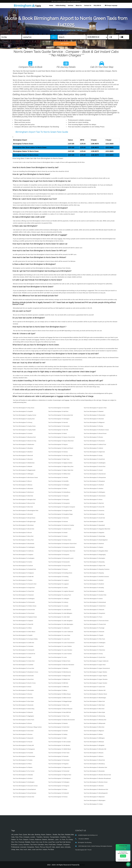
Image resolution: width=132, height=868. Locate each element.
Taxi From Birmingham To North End (59, 727)
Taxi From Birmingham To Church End (24, 610)
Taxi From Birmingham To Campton (23, 555)
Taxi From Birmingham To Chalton (23, 580)
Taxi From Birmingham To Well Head (94, 705)
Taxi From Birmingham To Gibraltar (23, 775)
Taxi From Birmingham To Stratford (94, 584)
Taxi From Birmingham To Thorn (93, 617)
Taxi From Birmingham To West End (94, 709)
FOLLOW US (97, 5)
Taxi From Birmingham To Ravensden (95, 415)
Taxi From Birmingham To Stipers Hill (94, 566)
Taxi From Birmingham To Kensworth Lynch (61, 558)
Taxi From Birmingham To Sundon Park (95, 595)
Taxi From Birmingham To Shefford (94, 485)
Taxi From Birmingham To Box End (23, 507)
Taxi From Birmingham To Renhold (94, 419)
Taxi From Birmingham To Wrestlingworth (96, 793)
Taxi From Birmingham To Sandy (93, 455)
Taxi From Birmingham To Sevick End (95, 466)
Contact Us (88, 5)
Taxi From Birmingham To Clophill (23, 635)
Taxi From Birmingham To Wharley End (95, 720)
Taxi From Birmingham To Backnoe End (24, 437)
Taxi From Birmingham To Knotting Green (60, 573)
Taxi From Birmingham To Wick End (94, 727)
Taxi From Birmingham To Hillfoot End (59, 474)
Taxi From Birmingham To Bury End (23, 536)
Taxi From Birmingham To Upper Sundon (95, 683)
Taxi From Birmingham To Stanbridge (94, 536)
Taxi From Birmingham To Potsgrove (59, 786)
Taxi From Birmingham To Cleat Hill (23, 624)
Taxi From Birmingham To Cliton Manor (24, 632)
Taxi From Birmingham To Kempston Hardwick (62, 547)
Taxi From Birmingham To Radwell (94, 411)
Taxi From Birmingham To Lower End (59, 639)
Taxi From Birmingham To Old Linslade (60, 742)
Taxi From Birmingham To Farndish (23, 753)
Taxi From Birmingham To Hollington (59, 485)
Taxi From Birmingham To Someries (94, 511)
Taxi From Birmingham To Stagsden (94, 533)
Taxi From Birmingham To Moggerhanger (60, 701)
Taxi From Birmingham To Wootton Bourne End (97, 775)
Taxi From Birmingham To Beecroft (23, 455)
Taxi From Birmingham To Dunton (23, 694)
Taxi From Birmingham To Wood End (94, 760)
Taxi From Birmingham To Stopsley (94, 573)
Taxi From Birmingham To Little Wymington (61, 624)
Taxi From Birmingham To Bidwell (23, 466)
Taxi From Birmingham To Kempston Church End (62, 544)
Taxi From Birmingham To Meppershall (59, 676)
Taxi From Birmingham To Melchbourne (60, 672)
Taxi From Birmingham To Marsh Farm (59, 661)
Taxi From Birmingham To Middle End (59, 679)
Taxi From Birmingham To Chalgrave (23, 573)
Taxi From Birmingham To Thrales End (95, 624)
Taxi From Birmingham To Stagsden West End (97, 529)
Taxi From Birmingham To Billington (23, 474)
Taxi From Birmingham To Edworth (23, 712)
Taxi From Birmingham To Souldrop (94, 514)
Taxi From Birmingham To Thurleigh (94, 628)
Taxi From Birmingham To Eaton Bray (24, 709)
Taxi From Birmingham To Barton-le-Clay (25, 441)
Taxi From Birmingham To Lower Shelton (60, 646)
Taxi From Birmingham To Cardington (24, 558)
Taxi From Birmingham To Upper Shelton (95, 672)
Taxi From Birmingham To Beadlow (23, 448)
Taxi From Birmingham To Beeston (23, 459)
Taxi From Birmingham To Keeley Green (60, 540)
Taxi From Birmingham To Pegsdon (58, 764)
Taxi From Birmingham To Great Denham (25, 793)
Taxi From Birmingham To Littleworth (59, 628)
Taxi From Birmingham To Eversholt (23, 731)
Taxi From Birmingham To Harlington (59, 419)
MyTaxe (82, 865)
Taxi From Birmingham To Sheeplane (94, 481)
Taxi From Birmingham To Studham (94, 591)
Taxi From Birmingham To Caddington (24, 547)
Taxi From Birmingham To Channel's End (25, 584)
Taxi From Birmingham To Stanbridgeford (96, 540)
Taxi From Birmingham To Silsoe (93, 500)
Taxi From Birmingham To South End (94, 518)
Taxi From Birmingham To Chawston (23, 595)
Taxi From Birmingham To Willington (94, 738)
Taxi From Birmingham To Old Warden (59, 745)
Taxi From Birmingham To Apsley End (24, 419)
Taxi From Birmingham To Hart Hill (58, 430)
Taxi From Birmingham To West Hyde (94, 712)
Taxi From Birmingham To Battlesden (24, 444)
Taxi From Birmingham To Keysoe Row (59, 566)
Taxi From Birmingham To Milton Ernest (60, 698)
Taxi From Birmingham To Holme (58, 488)
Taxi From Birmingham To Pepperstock (60, 767)
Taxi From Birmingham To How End (58, 518)
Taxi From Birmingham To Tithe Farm (94, 639)
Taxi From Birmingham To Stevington (94, 558)
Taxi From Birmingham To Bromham (23, 525)
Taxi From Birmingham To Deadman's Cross (25, 672)
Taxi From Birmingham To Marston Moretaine (61, 665)
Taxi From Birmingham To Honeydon (59, 500)
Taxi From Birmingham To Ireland (58, 536)
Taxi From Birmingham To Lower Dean (59, 635)
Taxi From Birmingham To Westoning (94, 716)
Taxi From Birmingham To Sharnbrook (95, 474)
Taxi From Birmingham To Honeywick (59, 503)
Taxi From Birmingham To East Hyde (23, 701)
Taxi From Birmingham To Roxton (93, 437)
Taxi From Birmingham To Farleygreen (24, 749)
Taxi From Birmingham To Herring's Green (60, 455)
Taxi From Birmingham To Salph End (94, 452)
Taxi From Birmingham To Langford (59, 580)
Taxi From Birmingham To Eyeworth (23, 738)
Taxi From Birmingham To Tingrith (94, 635)
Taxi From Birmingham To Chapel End (24, 588)
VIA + (54, 37)
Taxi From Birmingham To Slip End (94, 503)
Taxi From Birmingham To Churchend (24, 613)
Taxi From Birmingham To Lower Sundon (60, 654)
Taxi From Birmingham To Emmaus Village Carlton (27, 727)
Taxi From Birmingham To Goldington (24, 782)
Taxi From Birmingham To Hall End (58, 411)
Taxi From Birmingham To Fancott (23, 742)
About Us (79, 5)
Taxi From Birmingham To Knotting (58, 577)
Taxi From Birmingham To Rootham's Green (96, 430)
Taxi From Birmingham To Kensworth (59, 562)
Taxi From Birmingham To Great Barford (24, 789)
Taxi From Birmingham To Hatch (58, 433)
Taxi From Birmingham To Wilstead (94, 742)
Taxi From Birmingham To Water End (94, 701)
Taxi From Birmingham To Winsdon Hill (95, 749)
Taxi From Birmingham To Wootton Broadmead (97, 778)
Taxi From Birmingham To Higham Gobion (60, 463)
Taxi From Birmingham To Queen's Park (95, 408)
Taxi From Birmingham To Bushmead (24, 544)
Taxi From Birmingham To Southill (93, 522)
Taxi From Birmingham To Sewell (93, 470)
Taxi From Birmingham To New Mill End (60, 712)
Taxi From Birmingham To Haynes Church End (62, 437)
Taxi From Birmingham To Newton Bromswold (62, 720)
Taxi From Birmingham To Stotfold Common (96, 577)
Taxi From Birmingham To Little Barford (60, 610)
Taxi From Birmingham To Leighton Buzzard (61, 591)
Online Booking (60, 5)
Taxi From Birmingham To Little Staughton (60, 621)
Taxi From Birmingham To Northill (58, 731)
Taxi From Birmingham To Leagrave (59, 584)
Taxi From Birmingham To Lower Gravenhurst (61, 643)
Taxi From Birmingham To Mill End (58, 683)
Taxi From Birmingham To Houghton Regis (61, 514)
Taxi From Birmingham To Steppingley (95, 555)
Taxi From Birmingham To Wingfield (94, 745)
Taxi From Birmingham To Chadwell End (24, 569)
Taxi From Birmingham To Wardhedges (95, 698)
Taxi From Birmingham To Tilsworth (94, 632)
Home (51, 5)
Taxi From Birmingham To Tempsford (94, 613)
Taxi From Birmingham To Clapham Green (25, 617)
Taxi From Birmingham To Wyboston (94, 797)
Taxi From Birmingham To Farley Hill (23, 745)
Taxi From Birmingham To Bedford (23, 452)
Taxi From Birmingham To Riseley (93, 426)
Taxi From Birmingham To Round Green (95, 433)
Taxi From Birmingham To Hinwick (58, 477)
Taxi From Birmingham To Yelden (93, 804)
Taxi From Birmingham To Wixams (94, 753)
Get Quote (65, 44)
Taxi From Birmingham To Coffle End (23, 643)
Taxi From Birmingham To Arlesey (23, 422)
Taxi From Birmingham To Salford (93, 448)
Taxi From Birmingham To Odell (57, 738)
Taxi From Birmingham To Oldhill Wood (60, 749)
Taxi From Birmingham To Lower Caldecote (61, 632)
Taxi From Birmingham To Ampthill (23, 411)
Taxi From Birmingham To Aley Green (24, 408)
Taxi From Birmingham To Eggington (23, 716)
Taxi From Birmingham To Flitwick (23, 767)
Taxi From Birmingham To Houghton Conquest (62, 507)
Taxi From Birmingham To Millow (58, 690)
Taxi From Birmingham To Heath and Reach (61, 448)
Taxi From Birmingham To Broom (22, 533)
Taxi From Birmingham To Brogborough (24, 522)
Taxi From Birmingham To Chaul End (23, 591)
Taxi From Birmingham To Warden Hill (95, 690)
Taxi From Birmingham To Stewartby (94, 562)
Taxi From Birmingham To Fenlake (23, 760)
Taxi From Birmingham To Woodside (94, 771)
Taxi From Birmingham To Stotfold (94, 580)
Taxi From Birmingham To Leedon (58, 588)
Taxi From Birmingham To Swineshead (95, 602)
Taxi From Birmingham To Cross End (23, 668)
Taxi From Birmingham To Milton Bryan (60, 694)
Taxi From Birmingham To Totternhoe (94, 650)
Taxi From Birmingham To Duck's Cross (24, 683)
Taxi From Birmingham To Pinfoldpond (59, 778)
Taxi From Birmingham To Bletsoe (23, 485)
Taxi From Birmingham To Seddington (95, 463)
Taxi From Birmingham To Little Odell (59, 617)
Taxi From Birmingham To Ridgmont (94, 422)
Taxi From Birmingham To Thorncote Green (96, 621)
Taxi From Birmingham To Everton (23, 734)
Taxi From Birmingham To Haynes (58, 444)
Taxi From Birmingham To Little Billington (60, 613)
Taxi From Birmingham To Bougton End (24, 500)
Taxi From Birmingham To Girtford (23, 778)
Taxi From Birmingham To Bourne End (24, 503)
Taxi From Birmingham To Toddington (95, 643)
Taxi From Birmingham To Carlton (23, 562)
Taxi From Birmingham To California (23, 551)
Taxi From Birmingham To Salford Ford (95, 444)
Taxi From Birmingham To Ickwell (58, 533)
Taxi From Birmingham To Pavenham (59, 760)
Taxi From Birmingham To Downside (23, 676)
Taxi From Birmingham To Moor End (59, 705)
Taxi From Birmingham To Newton (58, 723)
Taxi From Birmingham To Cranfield (23, 665)
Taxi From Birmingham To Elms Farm (24, 720)
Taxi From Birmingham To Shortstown (95, 496)
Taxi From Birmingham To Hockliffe (58, 481)
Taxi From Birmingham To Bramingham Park (26, 511)
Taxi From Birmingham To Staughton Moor (96, 551)
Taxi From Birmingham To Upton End (94, 687)
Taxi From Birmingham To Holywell (58, 496)
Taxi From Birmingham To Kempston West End (62, 551)
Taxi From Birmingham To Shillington (94, 492)
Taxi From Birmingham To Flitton (22, 764)
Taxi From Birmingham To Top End (94, 646)
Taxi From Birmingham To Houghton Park (60, 511)
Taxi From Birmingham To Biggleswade (24, 470)
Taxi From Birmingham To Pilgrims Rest (60, 775)
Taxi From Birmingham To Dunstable (23, 690)
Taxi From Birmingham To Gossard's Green (25, 786)
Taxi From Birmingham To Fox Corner (24, 771)
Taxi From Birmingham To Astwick (23, 433)
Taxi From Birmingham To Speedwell (94, 525)
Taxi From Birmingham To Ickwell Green (60, 529)
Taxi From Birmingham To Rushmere (94, 441)
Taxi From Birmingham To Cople (22, 657)
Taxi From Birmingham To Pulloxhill (59, 793)
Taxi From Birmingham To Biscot (22, 481)
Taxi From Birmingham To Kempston (59, 555)
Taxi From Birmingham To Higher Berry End (61, 466)
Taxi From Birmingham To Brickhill (23, 514)
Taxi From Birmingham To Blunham (23, 488)
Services (71, 5)
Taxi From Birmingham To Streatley (94, 588)
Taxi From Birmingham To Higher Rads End (61, 470)
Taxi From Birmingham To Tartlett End (95, 606)
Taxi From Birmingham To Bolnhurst (23, 492)
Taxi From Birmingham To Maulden (58, 668)
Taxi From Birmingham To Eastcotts (23, 705)
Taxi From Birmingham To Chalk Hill (23, 577)
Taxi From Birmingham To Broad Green (24, 518)
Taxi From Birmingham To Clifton (22, 628)
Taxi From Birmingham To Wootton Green (96, 782)
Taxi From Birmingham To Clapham (23, 621)
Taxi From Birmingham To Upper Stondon (96, 679)
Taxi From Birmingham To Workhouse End (96, 789)
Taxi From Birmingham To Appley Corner (25, 415)
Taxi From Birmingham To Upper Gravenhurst (97, 668)
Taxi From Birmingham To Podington (59, 782)
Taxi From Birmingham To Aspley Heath (24, 430)
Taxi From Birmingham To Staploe (93, 547)
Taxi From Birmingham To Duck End (23, 679)
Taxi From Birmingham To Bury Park (23, 540)
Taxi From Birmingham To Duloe (22, 687)
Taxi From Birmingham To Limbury (58, 602)
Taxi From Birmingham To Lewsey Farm (60, 595)
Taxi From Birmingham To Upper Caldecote (96, 661)
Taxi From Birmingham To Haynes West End (61, 441)
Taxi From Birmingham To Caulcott (23, 566)
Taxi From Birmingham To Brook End (23, 529)
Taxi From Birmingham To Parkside (58, 756)
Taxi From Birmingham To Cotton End (24, 661)
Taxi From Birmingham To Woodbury (94, 764)
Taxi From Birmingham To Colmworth (24, 650)
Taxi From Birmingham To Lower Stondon (60, 650)
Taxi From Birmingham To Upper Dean (95, 665)
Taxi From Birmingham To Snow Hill (94, 507)
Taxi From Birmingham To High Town (59, 459)
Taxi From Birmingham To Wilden (93, 734)
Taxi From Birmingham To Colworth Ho (24, 654)
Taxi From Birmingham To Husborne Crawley (61, 525)
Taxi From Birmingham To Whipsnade (95, 723)
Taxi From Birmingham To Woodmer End (95, 767)
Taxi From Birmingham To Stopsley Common (97, 569)
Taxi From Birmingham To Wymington (95, 800)
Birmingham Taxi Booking (85, 842)
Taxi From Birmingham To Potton (58, 789)
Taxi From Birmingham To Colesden (23, 646)
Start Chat (123, 856)
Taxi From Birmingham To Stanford (94, 544)
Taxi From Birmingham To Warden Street (95, 694)
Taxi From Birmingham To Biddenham (24, 463)
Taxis (27, 5)
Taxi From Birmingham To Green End (23, 797)
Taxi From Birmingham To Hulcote (58, 522)
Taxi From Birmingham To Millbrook (59, 687)
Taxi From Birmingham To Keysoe (58, 569)
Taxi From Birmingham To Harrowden (59, 426)
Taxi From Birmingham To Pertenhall (59, 771)
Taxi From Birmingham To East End (23, 698)
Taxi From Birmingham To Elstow (22, 723)
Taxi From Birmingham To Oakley (58, 734)
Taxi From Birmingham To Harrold (58, 422)
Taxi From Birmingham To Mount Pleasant (60, 709)
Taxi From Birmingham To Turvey (93, 654)
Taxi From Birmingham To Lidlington (59, 599)
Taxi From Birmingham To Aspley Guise (24, 426)
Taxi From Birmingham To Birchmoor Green (25, 477)
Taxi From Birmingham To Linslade (58, 606)
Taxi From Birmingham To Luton (58, 657)
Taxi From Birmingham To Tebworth (94, 610)
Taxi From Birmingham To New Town (59, 716)
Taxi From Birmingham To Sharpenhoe (95, 477)
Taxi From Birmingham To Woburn (94, 756)
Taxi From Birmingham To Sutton (93, 599)
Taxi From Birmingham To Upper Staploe (95, 676)
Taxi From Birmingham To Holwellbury (59, 492)
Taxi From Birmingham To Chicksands (24, 602)
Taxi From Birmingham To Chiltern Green (25, 606)
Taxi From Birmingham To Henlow (58, 452)
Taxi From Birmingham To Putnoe (58, 797)
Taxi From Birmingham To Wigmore (94, 731)
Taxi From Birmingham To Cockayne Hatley (25, 639)
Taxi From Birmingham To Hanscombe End (61, 415)
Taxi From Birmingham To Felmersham (24, 756)
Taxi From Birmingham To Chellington (24, 599)
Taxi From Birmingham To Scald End (94, 459)
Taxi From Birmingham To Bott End (23, 496)
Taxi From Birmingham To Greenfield (59, 408)
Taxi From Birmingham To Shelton (93, 488)
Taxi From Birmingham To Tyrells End (95, 657)
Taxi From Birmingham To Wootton (94, 786)
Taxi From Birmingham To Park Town (59, 753)
